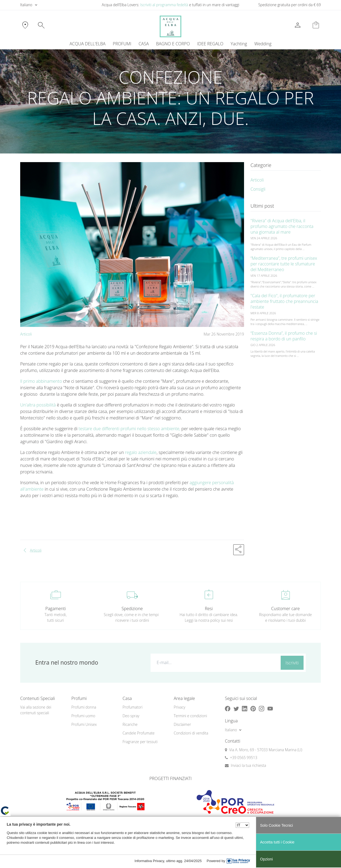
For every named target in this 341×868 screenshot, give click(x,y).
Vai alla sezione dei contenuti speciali (36, 710)
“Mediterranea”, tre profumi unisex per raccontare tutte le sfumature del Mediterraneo (284, 264)
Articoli (26, 334)
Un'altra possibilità (38, 405)
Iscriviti (292, 663)
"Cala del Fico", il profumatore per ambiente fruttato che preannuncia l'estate (284, 301)
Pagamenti (55, 609)
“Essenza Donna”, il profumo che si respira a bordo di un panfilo (284, 336)
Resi (209, 609)
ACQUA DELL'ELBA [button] (87, 44)
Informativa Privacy (149, 861)
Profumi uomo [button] (83, 716)
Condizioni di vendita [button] (191, 733)
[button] (239, 550)
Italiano (26, 5)
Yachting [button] (239, 44)
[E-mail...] (215, 662)
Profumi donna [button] (84, 707)
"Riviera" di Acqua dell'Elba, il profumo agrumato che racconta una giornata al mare (282, 226)
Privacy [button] (180, 707)
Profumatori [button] (133, 707)
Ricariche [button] (130, 724)
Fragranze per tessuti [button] (140, 742)
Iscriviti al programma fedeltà (164, 5)
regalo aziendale (141, 452)
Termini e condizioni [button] (190, 716)
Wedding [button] (263, 44)
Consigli (258, 189)
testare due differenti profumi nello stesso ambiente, (130, 429)
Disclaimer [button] (182, 724)
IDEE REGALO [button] (210, 44)
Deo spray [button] (131, 716)
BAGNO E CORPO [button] (173, 44)
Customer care (286, 609)
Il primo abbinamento (41, 381)
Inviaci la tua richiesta (248, 765)
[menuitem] (239, 44)
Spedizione (132, 609)
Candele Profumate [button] (139, 733)
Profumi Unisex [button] (84, 724)
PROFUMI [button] (122, 44)
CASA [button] (144, 44)
